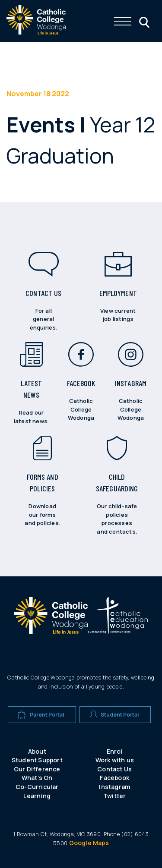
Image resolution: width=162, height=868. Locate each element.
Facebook (114, 778)
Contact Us (114, 769)
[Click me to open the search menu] (143, 21)
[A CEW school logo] (51, 619)
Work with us (115, 760)
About (37, 751)
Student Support (37, 760)
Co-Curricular (37, 787)
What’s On (37, 778)
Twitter (114, 796)
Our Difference (37, 769)
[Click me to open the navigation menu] (123, 21)
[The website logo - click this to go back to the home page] (36, 32)
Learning (37, 796)
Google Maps (89, 843)
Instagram (114, 787)
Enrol (115, 751)
